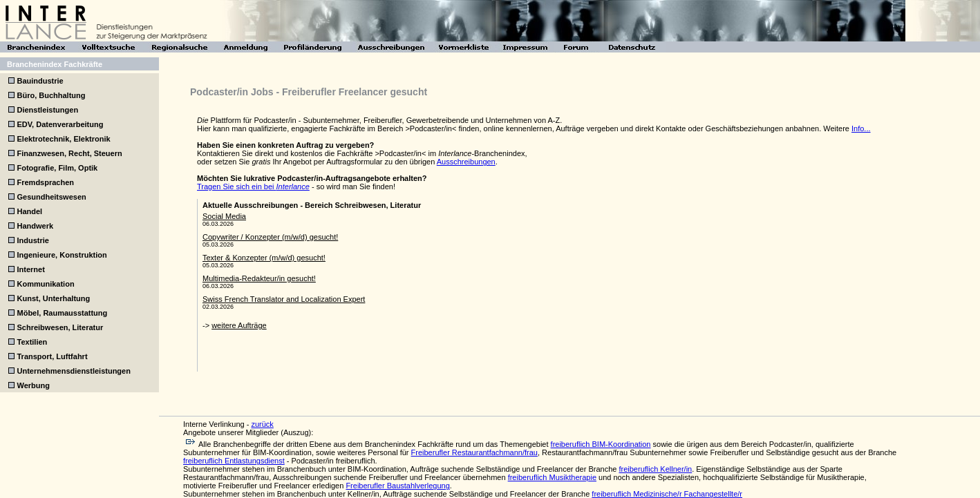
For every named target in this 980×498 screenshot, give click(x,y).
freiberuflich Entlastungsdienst (234, 461)
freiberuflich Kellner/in (655, 469)
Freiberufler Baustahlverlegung (397, 486)
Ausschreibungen (466, 162)
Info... (861, 128)
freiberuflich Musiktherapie (552, 477)
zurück (262, 424)
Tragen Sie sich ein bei (253, 186)
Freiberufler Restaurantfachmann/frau (474, 452)
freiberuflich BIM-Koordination (601, 444)
